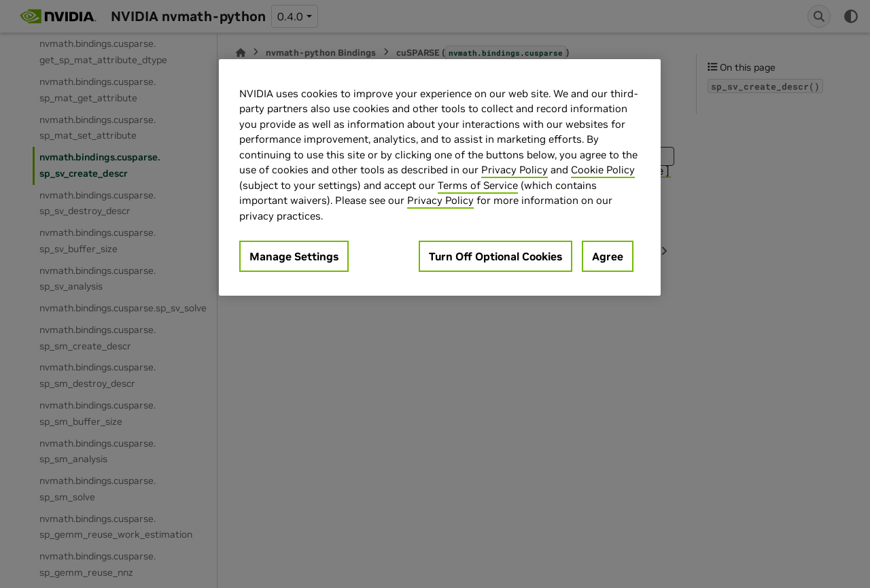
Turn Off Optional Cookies (495, 256)
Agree (608, 256)
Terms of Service (478, 185)
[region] (440, 178)
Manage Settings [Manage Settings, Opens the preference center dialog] (294, 256)
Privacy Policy (515, 170)
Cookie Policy (603, 170)
